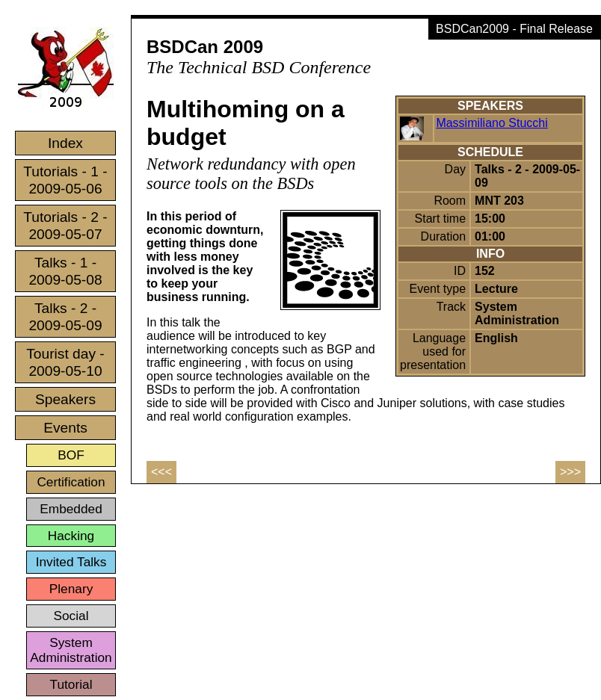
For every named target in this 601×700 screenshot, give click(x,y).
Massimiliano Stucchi (491, 123)
